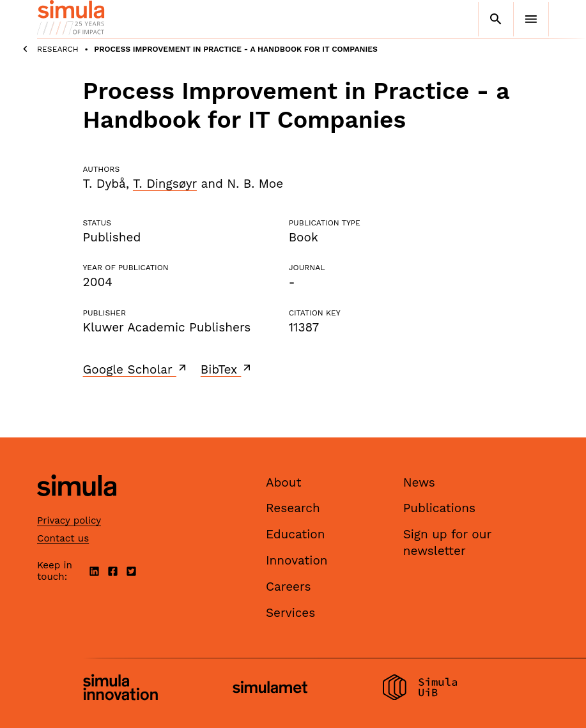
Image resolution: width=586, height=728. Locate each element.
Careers (289, 587)
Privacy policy (69, 520)
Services (290, 613)
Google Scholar (136, 369)
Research (58, 49)
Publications (439, 508)
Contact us (63, 538)
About (284, 482)
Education (296, 534)
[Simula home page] (77, 507)
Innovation (297, 560)
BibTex (227, 369)
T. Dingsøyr (165, 184)
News (419, 482)
